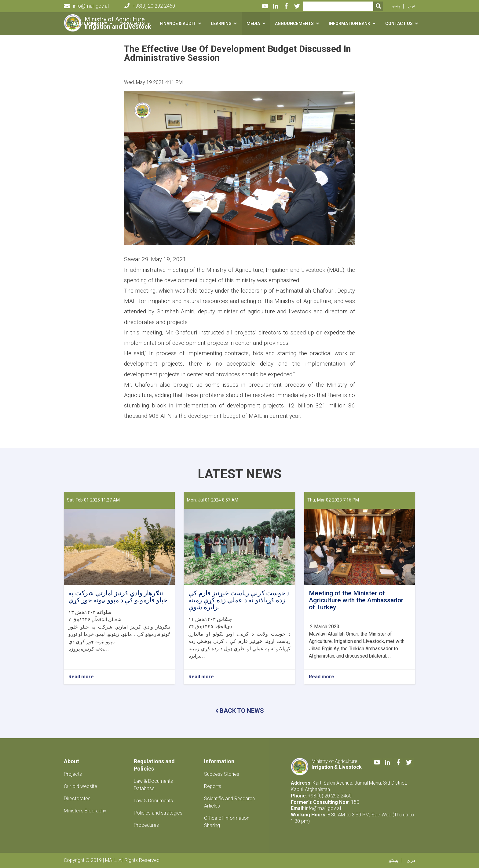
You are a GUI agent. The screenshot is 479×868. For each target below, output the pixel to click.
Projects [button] (133, 24)
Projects (73, 774)
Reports (213, 786)
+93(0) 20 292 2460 (150, 6)
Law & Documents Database (153, 785)
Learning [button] (221, 24)
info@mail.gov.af (86, 6)
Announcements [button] (294, 24)
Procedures (146, 825)
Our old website (80, 786)
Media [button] (253, 24)
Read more (81, 677)
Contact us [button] (399, 24)
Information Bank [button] (349, 24)
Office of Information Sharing (227, 822)
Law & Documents (153, 801)
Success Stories (222, 774)
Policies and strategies (158, 813)
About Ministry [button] (89, 24)
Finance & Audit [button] (178, 24)
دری (412, 6)
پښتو (396, 6)
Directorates (77, 799)
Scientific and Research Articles (229, 802)
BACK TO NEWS (240, 711)
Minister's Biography (85, 811)
